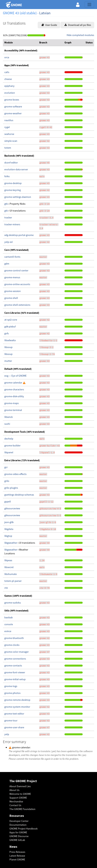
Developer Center (19, 821)
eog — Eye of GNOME (15, 376)
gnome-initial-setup (15, 679)
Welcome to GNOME (20, 794)
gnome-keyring (13, 190)
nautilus (9, 120)
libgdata (9, 529)
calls (7, 72)
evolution (10, 93)
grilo (7, 481)
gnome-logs (11, 686)
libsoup (8, 347)
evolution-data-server (16, 169)
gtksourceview (12, 508)
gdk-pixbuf (10, 327)
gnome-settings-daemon (18, 197)
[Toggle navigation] (89, 5)
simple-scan (11, 141)
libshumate (11, 574)
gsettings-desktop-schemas (19, 495)
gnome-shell (11, 298)
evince (8, 631)
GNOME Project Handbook (24, 829)
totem (8, 148)
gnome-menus (12, 277)
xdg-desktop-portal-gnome (19, 235)
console (9, 624)
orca (7, 57)
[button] (78, 5)
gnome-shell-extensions (17, 305)
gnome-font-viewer (15, 672)
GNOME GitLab (17, 840)
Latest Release (17, 856)
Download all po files (78, 25)
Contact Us (15, 805)
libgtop (8, 536)
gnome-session (13, 291)
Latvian (45, 13)
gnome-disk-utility (14, 396)
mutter (8, 361)
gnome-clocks (12, 645)
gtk (6, 204)
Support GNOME (18, 798)
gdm (7, 264)
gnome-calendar (14, 383)
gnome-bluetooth (14, 638)
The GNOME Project (23, 781)
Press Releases (17, 852)
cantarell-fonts (12, 257)
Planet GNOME (17, 860)
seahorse (9, 134)
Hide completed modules (80, 35)
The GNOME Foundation (22, 809)
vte (6, 588)
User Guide (49, 25)
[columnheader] (20, 43)
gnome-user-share (14, 727)
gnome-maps (12, 403)
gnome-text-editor (14, 714)
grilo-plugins (11, 488)
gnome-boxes (12, 100)
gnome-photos (12, 693)
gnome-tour (11, 720)
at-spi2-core (11, 320)
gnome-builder (12, 445)
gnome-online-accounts (17, 284)
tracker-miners (12, 224)
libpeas (8, 560)
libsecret (9, 567)
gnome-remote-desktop (17, 700)
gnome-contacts (13, 666)
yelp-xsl (9, 242)
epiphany (9, 86)
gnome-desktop (13, 183)
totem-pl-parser (13, 581)
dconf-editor (11, 163)
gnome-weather (13, 113)
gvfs (7, 333)
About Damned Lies (20, 786)
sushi (7, 424)
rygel (7, 127)
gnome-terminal (13, 410)
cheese (8, 79)
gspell (8, 502)
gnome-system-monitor (17, 707)
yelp (7, 734)
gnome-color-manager (17, 652)
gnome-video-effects (15, 474)
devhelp (9, 439)
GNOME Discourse (19, 836)
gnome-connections (15, 659)
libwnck (9, 417)
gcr (6, 467)
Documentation (18, 825)
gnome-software (13, 106)
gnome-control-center (16, 270)
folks (7, 176)
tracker (8, 217)
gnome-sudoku (13, 603)
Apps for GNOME (18, 832)
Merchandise (16, 801)
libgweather (11, 543)
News (13, 847)
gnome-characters (14, 389)
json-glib (9, 522)
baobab (9, 617)
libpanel (9, 452)
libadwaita (10, 340)
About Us (14, 790)
